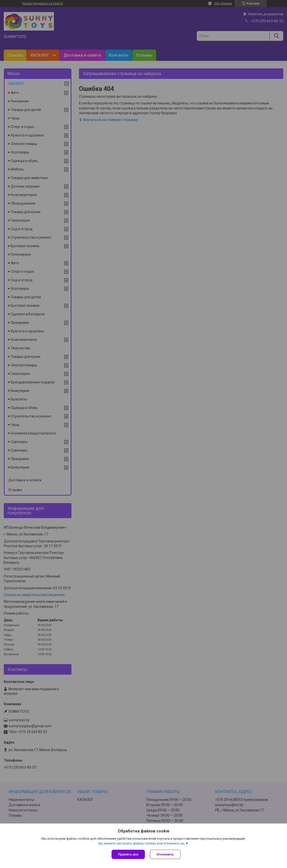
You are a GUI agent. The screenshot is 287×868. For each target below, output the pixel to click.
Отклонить (165, 854)
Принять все (128, 854)
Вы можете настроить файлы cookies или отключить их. (142, 843)
